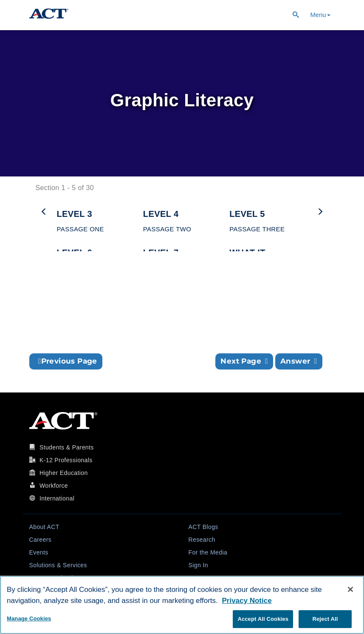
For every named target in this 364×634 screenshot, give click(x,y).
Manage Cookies (29, 618)
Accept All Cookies (263, 619)
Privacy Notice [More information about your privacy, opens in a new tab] (247, 601)
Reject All (325, 619)
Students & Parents (67, 447)
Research (202, 540)
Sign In (198, 565)
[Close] (350, 589)
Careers (41, 540)
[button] (96, 218)
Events (39, 552)
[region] (182, 605)
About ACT (44, 527)
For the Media (208, 552)
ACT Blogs (203, 527)
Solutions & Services (58, 565)
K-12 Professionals (66, 460)
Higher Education (64, 473)
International (57, 498)
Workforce (54, 486)
